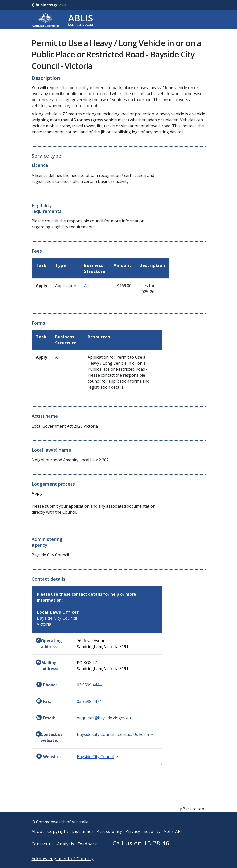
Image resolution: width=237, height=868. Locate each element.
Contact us (43, 852)
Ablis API (173, 839)
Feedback (87, 852)
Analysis (66, 852)
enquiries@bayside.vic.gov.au (104, 718)
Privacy (133, 839)
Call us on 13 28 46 (141, 851)
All (86, 286)
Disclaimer (83, 839)
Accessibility (110, 839)
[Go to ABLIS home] (62, 20)
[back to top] (119, 817)
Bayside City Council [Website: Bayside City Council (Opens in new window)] (97, 757)
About (38, 839)
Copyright (58, 839)
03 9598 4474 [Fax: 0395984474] (89, 701)
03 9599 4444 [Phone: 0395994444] (89, 685)
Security (152, 839)
